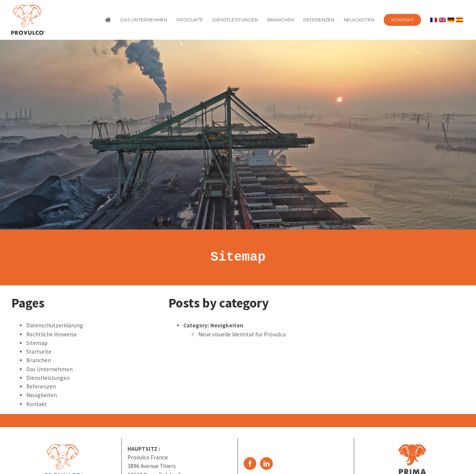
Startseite (39, 352)
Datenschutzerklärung (55, 325)
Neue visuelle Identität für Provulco (242, 334)
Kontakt (37, 404)
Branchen (39, 360)
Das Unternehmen (49, 369)
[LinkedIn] (266, 463)
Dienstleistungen (48, 378)
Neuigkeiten (42, 395)
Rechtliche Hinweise (52, 334)
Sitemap (238, 257)
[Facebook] (250, 463)
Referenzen (41, 386)
